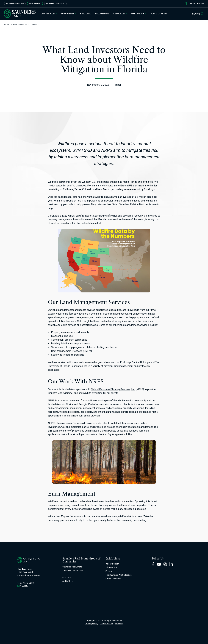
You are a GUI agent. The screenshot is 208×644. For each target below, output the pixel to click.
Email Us (24, 586)
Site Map (119, 624)
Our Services (49, 14)
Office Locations (113, 579)
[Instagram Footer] (165, 564)
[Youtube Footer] (159, 564)
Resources (120, 14)
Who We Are (139, 14)
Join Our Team (158, 14)
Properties (69, 14)
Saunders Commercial (55, 4)
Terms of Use (107, 624)
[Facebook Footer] (153, 564)
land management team (65, 310)
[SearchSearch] (198, 14)
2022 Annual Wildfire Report (77, 216)
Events (109, 571)
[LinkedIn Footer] (171, 564)
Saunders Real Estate (15, 4)
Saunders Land (35, 4)
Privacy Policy (91, 624)
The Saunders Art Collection (119, 575)
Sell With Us (102, 14)
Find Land (86, 14)
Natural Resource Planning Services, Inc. (113, 389)
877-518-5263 (197, 4)
